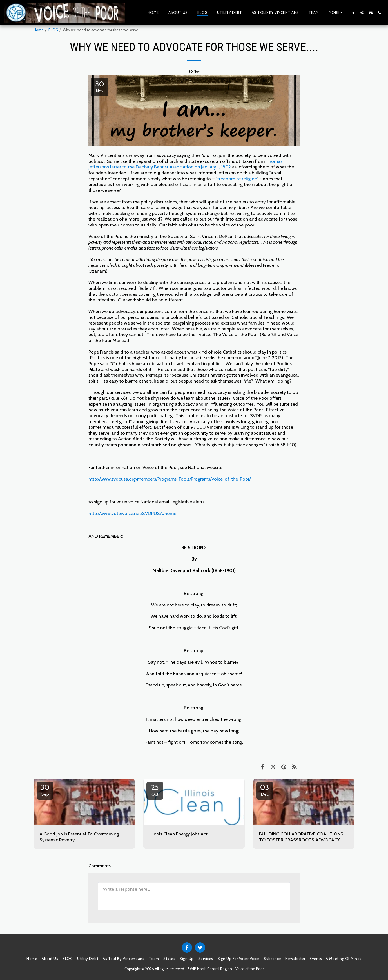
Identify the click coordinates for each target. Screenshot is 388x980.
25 (155, 790)
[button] (353, 13)
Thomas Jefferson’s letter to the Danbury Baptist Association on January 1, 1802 (185, 164)
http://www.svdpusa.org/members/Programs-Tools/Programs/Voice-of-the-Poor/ (170, 479)
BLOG (53, 30)
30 (45, 790)
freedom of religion (237, 179)
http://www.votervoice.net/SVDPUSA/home (132, 513)
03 (265, 790)
